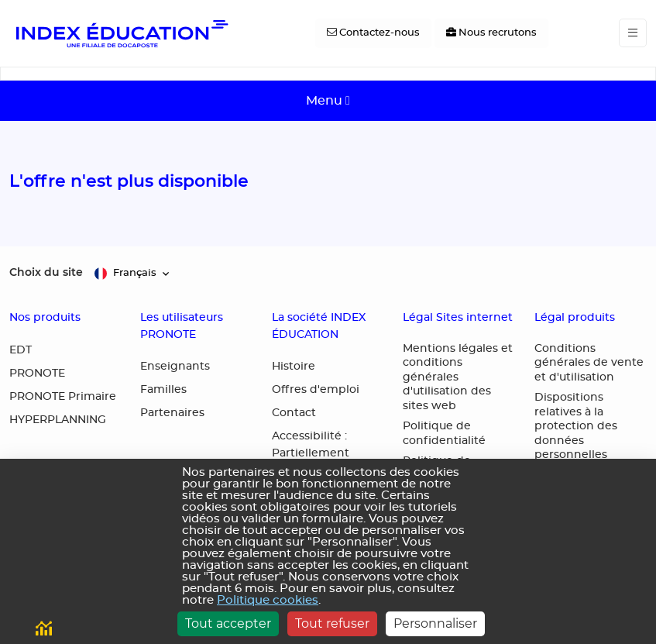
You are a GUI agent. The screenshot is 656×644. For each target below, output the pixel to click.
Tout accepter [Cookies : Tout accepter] (228, 623)
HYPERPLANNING (58, 420)
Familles (163, 390)
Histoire (294, 367)
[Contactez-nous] (373, 33)
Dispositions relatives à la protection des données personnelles (576, 426)
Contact (294, 413)
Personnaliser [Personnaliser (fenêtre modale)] (435, 623)
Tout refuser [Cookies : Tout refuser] (332, 623)
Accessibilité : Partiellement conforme (311, 453)
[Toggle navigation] (633, 33)
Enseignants (175, 367)
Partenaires (172, 413)
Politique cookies (268, 600)
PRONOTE (37, 374)
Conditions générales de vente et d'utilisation (589, 363)
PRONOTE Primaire (63, 397)
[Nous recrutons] (491, 33)
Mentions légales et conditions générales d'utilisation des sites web (458, 377)
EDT (21, 350)
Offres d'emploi (316, 390)
